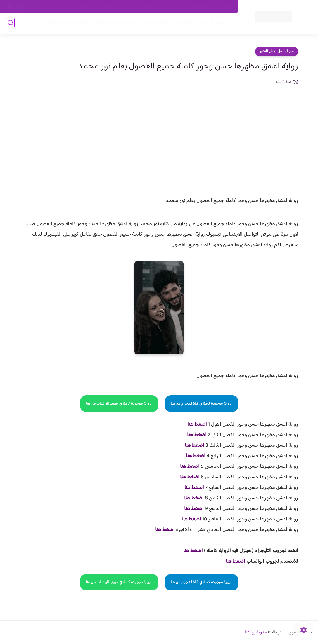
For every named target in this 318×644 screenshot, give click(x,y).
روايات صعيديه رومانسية (114, 24)
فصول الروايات (211, 24)
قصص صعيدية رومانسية (64, 24)
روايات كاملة (182, 24)
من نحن (177, 7)
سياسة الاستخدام (150, 7)
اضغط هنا (197, 424)
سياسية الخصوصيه (115, 7)
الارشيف (87, 7)
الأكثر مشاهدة (154, 24)
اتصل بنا (225, 7)
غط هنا (190, 551)
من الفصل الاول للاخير (277, 52)
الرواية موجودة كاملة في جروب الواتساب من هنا (119, 404)
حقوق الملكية (201, 7)
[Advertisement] (159, 129)
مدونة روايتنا (256, 632)
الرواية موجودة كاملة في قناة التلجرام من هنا (202, 404)
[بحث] (10, 24)
